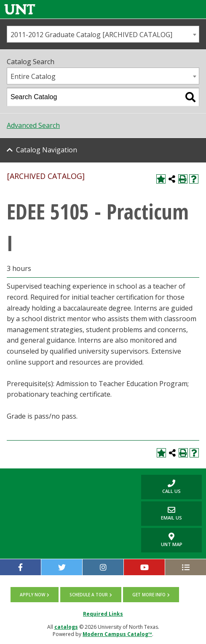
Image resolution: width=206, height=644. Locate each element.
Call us (161, 487)
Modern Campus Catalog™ (117, 634)
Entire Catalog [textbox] (33, 76)
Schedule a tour (89, 595)
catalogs (66, 627)
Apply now (32, 595)
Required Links (103, 614)
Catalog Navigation (47, 150)
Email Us (162, 513)
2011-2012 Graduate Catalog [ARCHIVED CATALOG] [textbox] (91, 35)
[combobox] (103, 34)
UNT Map (172, 540)
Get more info (149, 595)
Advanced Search (33, 125)
